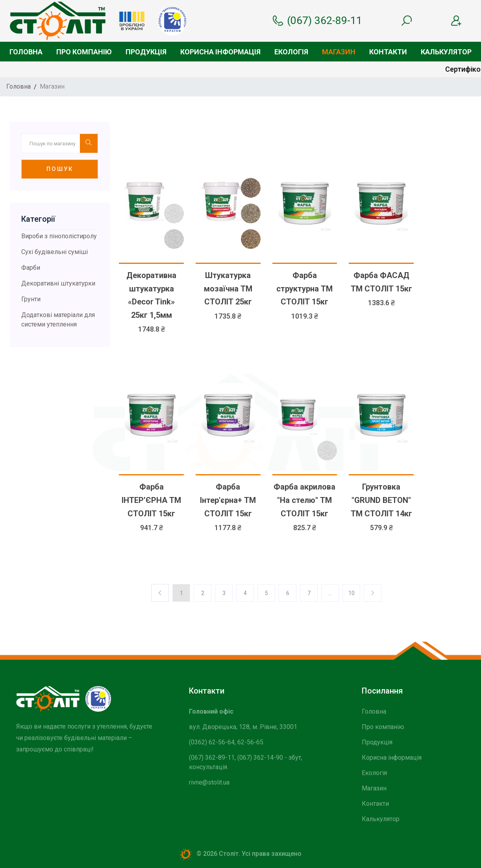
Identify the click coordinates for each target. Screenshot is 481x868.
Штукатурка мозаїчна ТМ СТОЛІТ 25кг (228, 288)
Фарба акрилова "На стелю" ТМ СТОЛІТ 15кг (304, 500)
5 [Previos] (266, 593)
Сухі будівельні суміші (55, 252)
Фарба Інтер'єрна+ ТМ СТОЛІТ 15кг (228, 500)
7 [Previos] (309, 593)
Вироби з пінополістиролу (59, 236)
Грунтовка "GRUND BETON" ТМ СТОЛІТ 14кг (381, 500)
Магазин (339, 52)
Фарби (31, 268)
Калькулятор (446, 52)
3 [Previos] (224, 593)
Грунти (31, 299)
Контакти (388, 52)
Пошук (60, 169)
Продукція (146, 52)
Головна (26, 52)
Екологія (291, 52)
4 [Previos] (245, 593)
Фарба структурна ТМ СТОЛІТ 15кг (304, 288)
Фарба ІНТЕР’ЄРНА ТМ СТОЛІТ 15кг (151, 500)
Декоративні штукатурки (58, 283)
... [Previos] (330, 593)
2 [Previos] (203, 593)
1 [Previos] (181, 593)
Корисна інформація (220, 52)
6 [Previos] (288, 593)
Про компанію (84, 52)
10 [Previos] (351, 593)
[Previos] (373, 593)
